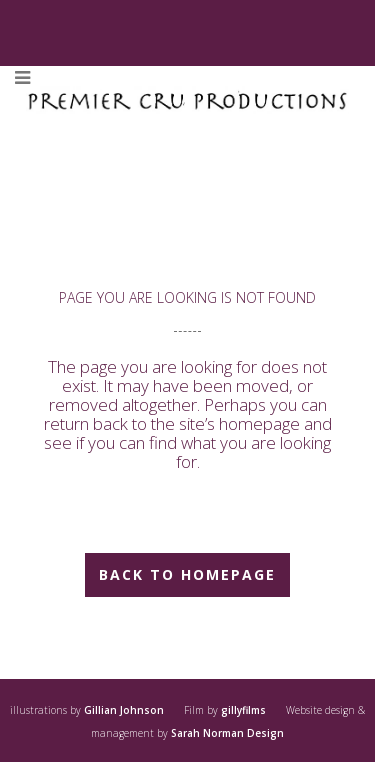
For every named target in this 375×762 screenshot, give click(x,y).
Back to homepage (187, 574)
